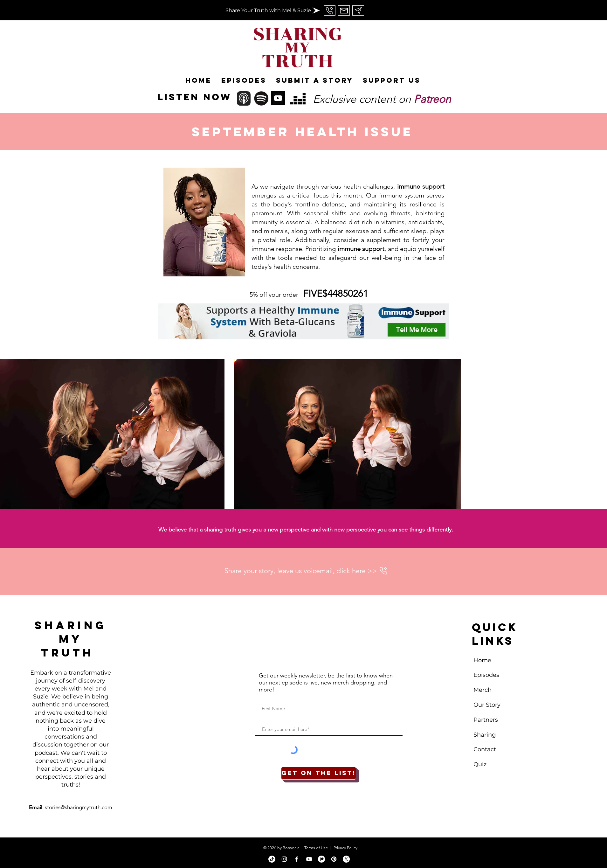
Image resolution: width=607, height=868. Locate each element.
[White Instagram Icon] (284, 859)
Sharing (485, 735)
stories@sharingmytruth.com (78, 807)
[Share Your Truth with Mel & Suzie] (268, 11)
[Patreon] (321, 859)
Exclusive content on (382, 99)
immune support (421, 186)
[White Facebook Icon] (297, 859)
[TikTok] (272, 859)
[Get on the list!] (319, 773)
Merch (483, 690)
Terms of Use (316, 848)
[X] (346, 859)
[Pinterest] (334, 859)
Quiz (480, 764)
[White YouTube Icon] (309, 859)
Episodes (486, 675)
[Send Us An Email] (330, 10)
